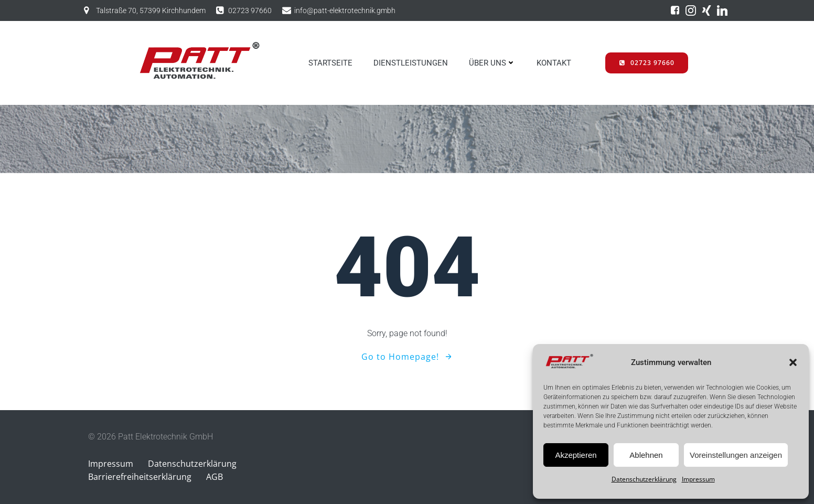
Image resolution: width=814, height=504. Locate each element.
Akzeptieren (576, 455)
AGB (215, 477)
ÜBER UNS (492, 63)
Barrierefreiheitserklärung (140, 477)
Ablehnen (646, 455)
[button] (793, 362)
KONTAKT (554, 63)
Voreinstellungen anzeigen (736, 455)
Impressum (698, 479)
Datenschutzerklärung (644, 479)
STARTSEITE (330, 63)
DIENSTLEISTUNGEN (411, 63)
